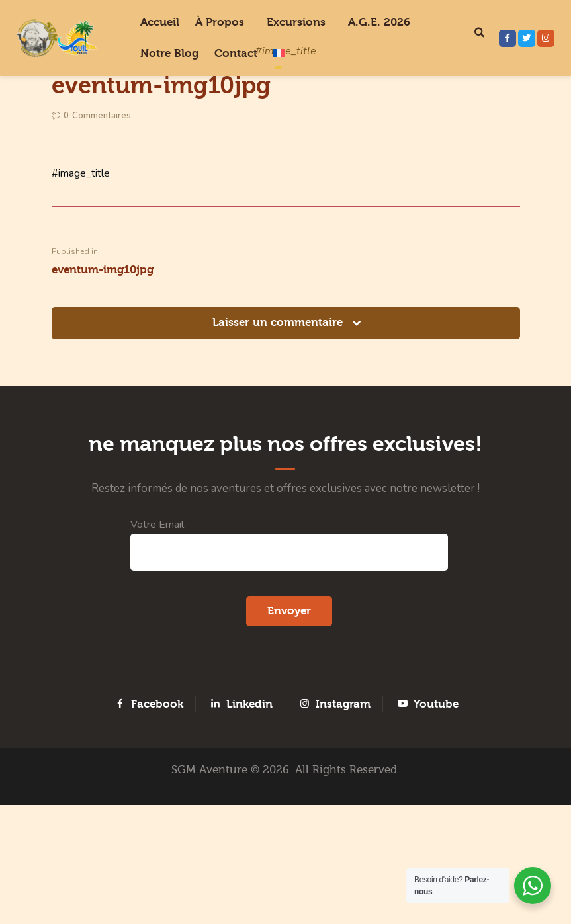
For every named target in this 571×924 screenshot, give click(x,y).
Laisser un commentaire (279, 403)
